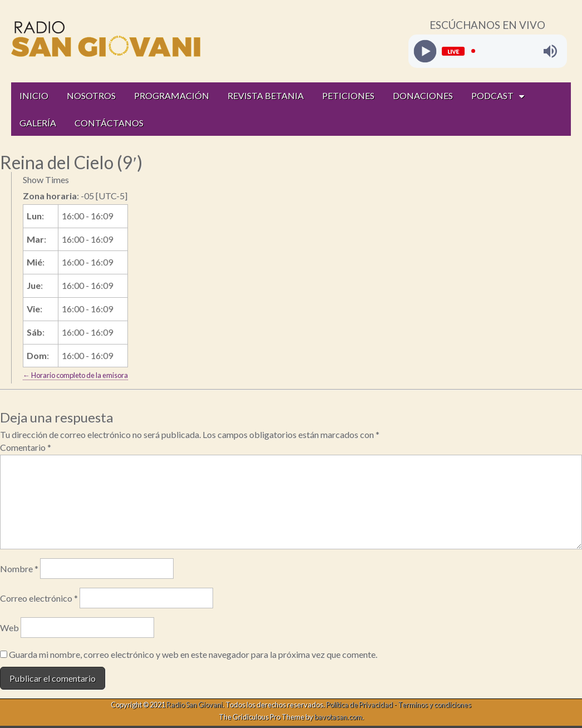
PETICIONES (348, 95)
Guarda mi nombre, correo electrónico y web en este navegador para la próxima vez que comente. (193, 654)
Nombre (19, 569)
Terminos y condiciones (435, 705)
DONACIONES (423, 95)
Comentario (26, 447)
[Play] (425, 51)
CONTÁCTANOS (109, 123)
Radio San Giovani (194, 705)
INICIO (34, 95)
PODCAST (492, 95)
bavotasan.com (338, 717)
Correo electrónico (39, 598)
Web (9, 628)
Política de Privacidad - (362, 705)
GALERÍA (38, 123)
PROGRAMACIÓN (172, 95)
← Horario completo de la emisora (75, 375)
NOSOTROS (91, 95)
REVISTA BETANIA (266, 95)
